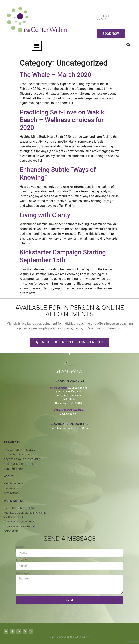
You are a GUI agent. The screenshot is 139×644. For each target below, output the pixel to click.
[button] (37, 46)
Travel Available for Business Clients (69, 428)
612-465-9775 (69, 372)
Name (20, 547)
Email (20, 560)
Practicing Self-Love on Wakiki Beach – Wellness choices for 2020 (63, 120)
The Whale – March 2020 (55, 75)
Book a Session (69, 414)
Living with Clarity (45, 215)
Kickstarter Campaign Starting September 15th (63, 256)
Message (22, 573)
